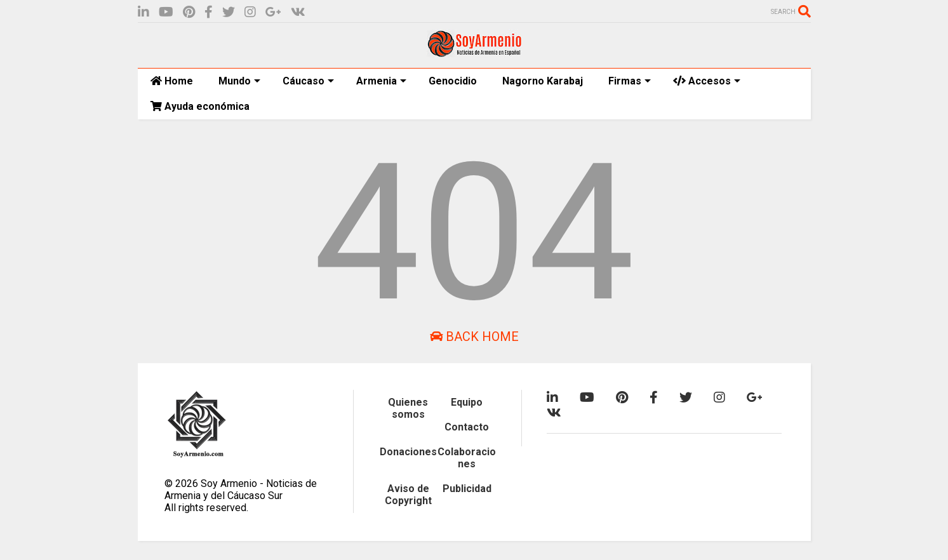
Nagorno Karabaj (543, 81)
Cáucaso (308, 81)
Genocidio (453, 81)
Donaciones (408, 452)
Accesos (707, 81)
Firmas (630, 81)
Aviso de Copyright (408, 495)
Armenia (381, 81)
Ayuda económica (200, 106)
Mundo (239, 81)
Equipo (467, 402)
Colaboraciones (467, 458)
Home (172, 81)
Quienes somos (408, 408)
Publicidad (467, 489)
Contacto (467, 427)
